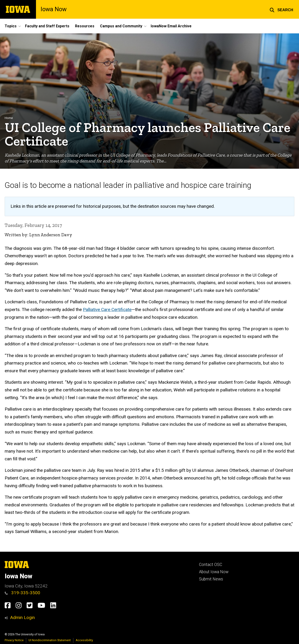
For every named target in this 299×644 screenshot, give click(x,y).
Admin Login (22, 617)
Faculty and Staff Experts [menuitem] (47, 26)
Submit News (211, 579)
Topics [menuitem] (11, 26)
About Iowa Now (214, 572)
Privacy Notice (14, 640)
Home (9, 118)
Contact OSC (211, 565)
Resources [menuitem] (85, 26)
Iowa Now (54, 9)
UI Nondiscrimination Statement (50, 640)
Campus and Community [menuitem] (121, 26)
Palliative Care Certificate (107, 309)
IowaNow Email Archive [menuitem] (171, 26)
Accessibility (84, 640)
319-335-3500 (22, 593)
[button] (281, 9)
